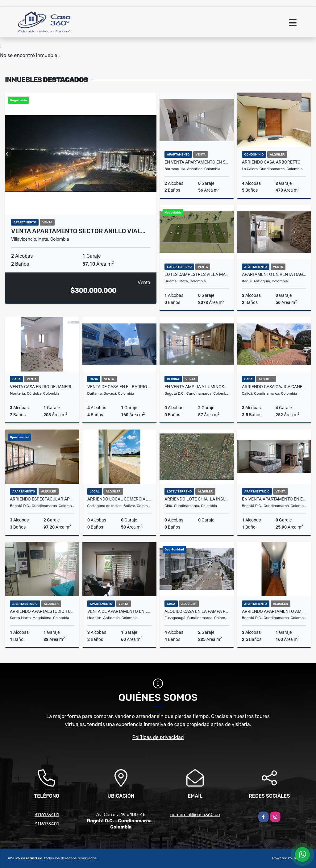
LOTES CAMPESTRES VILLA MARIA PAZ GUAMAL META (197, 274)
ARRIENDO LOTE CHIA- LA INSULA (197, 499)
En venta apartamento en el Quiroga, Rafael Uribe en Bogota (274, 499)
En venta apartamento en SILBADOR (197, 162)
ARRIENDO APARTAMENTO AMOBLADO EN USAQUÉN (274, 611)
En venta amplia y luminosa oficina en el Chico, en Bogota (197, 387)
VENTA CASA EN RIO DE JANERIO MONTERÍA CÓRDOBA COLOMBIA (42, 387)
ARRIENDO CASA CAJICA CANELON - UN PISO (274, 387)
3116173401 (47, 815)
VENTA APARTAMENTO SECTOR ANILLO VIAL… (78, 231)
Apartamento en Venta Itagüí (274, 274)
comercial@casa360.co (195, 815)
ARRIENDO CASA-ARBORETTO (271, 162)
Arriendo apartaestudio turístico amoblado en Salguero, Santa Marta (42, 611)
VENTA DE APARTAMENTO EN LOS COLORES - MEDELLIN (120, 611)
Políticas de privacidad (158, 737)
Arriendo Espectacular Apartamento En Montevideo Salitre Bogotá (42, 499)
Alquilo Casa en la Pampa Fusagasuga (197, 611)
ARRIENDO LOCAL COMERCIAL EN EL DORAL (120, 499)
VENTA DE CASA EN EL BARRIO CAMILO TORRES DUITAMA (120, 387)
